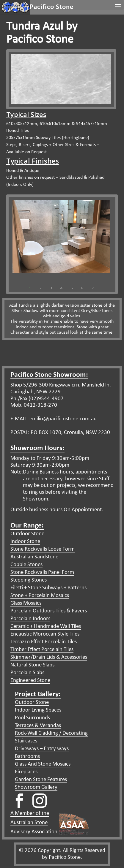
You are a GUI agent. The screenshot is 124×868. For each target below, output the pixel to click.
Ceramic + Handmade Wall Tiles (46, 627)
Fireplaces (26, 772)
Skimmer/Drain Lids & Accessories (49, 657)
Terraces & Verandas (38, 726)
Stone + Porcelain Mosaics (40, 596)
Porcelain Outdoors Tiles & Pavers (49, 611)
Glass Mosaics (26, 603)
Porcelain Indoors (30, 619)
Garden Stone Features (41, 780)
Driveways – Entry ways (42, 749)
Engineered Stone (30, 681)
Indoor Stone (25, 542)
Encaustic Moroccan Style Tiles (45, 634)
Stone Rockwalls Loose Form (43, 549)
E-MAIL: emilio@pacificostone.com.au (54, 419)
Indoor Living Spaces (38, 710)
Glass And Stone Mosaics (43, 764)
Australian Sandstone (34, 557)
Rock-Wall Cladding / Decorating (51, 733)
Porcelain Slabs (27, 673)
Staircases (26, 741)
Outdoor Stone (27, 534)
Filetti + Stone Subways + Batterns (48, 588)
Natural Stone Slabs (32, 665)
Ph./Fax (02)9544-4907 (37, 399)
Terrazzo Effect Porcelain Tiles (44, 642)
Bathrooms (27, 757)
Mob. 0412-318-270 (34, 405)
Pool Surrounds (32, 718)
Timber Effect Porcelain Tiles (42, 650)
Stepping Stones (29, 580)
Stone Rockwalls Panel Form (42, 572)
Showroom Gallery (36, 787)
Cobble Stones (26, 565)
